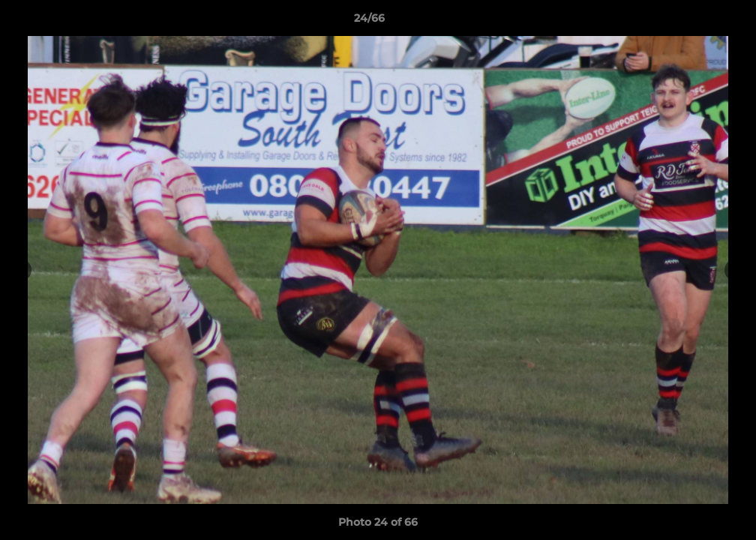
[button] (693, 22)
